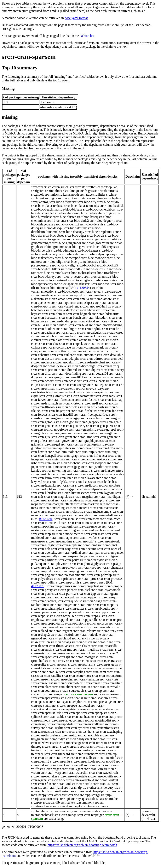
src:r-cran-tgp (68, 735)
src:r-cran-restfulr (62, 635)
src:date (80, 187)
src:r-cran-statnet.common (67, 720)
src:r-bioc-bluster (64, 217)
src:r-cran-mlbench (89, 530)
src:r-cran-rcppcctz (98, 612)
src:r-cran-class (52, 340)
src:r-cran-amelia (78, 299)
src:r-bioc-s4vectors (70, 277)
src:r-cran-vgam (73, 769)
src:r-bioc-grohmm (52, 247)
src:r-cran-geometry (72, 426)
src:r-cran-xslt (102, 784)
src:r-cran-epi (96, 385)
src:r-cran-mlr (112, 530)
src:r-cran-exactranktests (65, 392)
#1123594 (46, 519)
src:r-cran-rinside (83, 638)
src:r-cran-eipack (94, 381)
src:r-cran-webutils (101, 776)
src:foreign (72, 191)
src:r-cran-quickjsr (70, 601)
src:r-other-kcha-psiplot (91, 791)
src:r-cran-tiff (102, 739)
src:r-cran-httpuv (86, 452)
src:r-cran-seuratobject (69, 683)
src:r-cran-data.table (110, 355)
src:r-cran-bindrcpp (60, 321)
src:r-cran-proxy (42, 590)
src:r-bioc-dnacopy (72, 232)
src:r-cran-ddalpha (67, 359)
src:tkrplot (76, 806)
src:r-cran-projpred (93, 582)
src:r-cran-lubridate (44, 493)
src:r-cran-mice (110, 519)
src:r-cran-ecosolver (68, 381)
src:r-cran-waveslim (75, 773)
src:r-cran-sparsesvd (107, 694)
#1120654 (83, 288)
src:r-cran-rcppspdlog (45, 623)
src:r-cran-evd (85, 388)
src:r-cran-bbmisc (54, 314)
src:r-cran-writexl (107, 780)
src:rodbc (111, 799)
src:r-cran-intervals (52, 459)
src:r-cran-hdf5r (105, 448)
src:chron (54, 187)
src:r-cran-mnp (41, 534)
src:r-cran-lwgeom (102, 493)
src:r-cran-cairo (66, 332)
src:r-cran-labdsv (113, 474)
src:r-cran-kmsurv (79, 470)
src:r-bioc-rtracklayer (104, 273)
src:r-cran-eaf (93, 377)
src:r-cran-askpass (82, 303)
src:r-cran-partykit (92, 560)
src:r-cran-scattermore (77, 676)
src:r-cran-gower (59, 441)
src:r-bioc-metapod (68, 258)
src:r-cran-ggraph (80, 429)
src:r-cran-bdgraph (79, 314)
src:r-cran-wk (56, 780)
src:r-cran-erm (115, 385)
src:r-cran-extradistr (53, 396)
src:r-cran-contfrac (55, 351)
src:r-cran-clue (49, 344)
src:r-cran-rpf (61, 657)
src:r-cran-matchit (77, 508)
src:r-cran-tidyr (55, 739)
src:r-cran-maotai (42, 500)
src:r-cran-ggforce (56, 429)
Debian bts (87, 36)
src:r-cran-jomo (49, 467)
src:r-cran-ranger (61, 605)
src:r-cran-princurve (63, 579)
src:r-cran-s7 (50, 672)
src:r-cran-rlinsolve (55, 646)
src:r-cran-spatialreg (97, 698)
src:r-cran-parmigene (105, 556)
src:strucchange (41, 806)
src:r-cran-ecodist (43, 381)
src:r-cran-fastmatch (44, 403)
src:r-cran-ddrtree (92, 359)
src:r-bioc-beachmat (44, 209)
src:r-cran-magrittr (81, 497)
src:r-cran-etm (66, 388)
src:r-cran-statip (106, 717)
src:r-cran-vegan (50, 769)
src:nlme (97, 198)
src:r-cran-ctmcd (99, 351)
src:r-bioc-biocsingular (70, 213)
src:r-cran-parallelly (44, 556)
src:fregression (90, 191)
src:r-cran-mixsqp (89, 526)
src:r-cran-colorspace (57, 347)
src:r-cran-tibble (89, 735)
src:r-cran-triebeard (57, 754)
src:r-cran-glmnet (107, 433)
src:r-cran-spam (55, 694)
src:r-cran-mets (89, 519)
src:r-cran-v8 (74, 765)
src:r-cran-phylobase (45, 571)
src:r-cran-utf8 (105, 761)
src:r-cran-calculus (89, 332)
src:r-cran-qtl (108, 597)
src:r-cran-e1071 (72, 377)
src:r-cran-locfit (41, 489)
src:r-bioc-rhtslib (97, 269)
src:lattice (86, 194)
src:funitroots (109, 191)
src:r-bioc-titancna (56, 288)
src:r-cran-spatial (72, 698)
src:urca (103, 806)
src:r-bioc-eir (96, 235)
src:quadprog (40, 202)
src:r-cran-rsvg (104, 664)
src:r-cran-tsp (108, 754)
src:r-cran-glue (41, 437)
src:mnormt (65, 198)
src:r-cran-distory (113, 370)
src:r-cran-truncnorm (84, 754)
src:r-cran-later (63, 478)
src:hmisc (51, 194)
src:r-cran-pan (91, 553)
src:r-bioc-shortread (54, 280)
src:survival (60, 806)
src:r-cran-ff (90, 403)
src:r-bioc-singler (79, 280)
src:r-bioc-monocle (94, 258)
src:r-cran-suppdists (60, 724)
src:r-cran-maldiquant (108, 497)
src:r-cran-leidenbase (104, 482)
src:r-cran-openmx (84, 549)
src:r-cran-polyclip (100, 575)
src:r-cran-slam (41, 687)
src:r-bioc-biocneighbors (99, 209)
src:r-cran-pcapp (110, 564)
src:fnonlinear (54, 191)
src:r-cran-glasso (56, 433)
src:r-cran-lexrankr (44, 485)
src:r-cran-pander (113, 553)
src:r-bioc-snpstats (103, 280)
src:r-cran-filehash (92, 407)
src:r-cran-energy (75, 385)
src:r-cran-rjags (61, 642)
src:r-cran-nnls (41, 549)
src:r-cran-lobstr (110, 485)
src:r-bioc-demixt (67, 224)
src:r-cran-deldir (64, 362)
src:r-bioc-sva (100, 284)
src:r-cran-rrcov (55, 661)
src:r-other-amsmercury (98, 787)
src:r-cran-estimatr (43, 388)
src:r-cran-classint (75, 340)
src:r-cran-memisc (66, 519)
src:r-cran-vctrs (94, 765)
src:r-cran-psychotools (106, 590)
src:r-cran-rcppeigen (63, 616)
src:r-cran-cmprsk (71, 344)
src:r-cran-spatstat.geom (100, 702)
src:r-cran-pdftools (65, 567)
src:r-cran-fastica (86, 400)
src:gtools (38, 194)
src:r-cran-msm (94, 534)
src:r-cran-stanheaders (80, 717)
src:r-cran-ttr (39, 758)
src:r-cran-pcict (41, 567)
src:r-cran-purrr (41, 594)
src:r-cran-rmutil (84, 649)
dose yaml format (76, 18)
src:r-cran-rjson (82, 642)
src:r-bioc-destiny (75, 228)
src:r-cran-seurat (42, 683)
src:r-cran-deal (114, 359)
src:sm (99, 802)
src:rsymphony (84, 802)
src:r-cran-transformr (87, 750)
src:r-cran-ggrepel (104, 429)
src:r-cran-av (103, 303)
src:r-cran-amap (55, 299)
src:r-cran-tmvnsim (93, 746)
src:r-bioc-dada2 (78, 221)
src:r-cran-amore (101, 299)
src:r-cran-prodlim (43, 582)
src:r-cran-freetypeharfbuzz (92, 415)
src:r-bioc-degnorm (102, 221)
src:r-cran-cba (64, 336)
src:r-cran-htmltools (61, 452)
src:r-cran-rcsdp (97, 623)
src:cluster (68, 187)
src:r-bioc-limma (73, 254)
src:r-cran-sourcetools (70, 691)
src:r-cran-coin (93, 344)
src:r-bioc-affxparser (63, 202)
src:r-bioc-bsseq (87, 217)
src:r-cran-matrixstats (104, 508)
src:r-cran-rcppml (57, 620)
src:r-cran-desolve (55, 366)
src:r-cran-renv (107, 631)
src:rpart (37, 802)
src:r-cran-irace (97, 459)
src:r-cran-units (60, 761)
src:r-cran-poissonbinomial (69, 575)
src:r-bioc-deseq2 (51, 228)
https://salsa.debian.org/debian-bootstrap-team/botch (82, 845)
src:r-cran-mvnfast (85, 538)
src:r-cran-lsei (113, 489)
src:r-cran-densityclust (90, 362)
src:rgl (96, 795)
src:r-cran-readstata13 (74, 627)
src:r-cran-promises (59, 586)
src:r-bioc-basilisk (112, 206)
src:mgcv (51, 198)
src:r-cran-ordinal (69, 553)
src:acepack (39, 187)
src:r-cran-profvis (68, 582)
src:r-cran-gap (71, 418)
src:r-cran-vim (93, 769)
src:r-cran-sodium (43, 691)
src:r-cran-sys (73, 728)
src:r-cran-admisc (96, 295)
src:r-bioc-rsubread (77, 273)
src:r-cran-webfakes (44, 776)
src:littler (99, 194)
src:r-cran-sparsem (29, 57)
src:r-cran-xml (61, 784)
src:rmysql (78, 799)
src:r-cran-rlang (103, 642)
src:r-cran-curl (60, 355)
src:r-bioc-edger (76, 235)
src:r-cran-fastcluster (61, 400)
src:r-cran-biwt (78, 325)
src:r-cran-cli (96, 340)
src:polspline (113, 198)
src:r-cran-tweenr (60, 758)
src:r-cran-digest (42, 370)
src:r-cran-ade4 (112, 291)
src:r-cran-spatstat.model (74, 705)
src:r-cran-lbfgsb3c (56, 482)
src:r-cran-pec (87, 567)
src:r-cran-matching (52, 508)
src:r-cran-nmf (87, 545)
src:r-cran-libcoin (87, 485)
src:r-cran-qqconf (87, 597)
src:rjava (37, 799)
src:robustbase (95, 799)
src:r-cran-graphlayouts (86, 441)
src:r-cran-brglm (67, 329)
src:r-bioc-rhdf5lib (73, 269)
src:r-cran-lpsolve (91, 489)
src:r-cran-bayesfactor (60, 310)
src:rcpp (85, 795)
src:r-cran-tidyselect (79, 739)
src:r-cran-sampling (72, 672)
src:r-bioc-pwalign (64, 265)
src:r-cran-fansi (105, 396)
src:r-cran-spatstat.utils (46, 713)
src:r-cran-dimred (65, 370)
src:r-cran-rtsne (57, 668)
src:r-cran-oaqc (61, 549)
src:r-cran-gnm (103, 437)
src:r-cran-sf (92, 683)
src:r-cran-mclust (67, 511)
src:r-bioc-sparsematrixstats (72, 284)
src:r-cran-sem (41, 679)
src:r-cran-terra (58, 732)
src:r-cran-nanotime (59, 541)
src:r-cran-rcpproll (111, 620)
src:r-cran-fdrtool (70, 403)
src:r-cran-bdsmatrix (105, 314)
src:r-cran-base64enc (66, 306)
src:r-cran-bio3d (84, 321)
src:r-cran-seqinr (62, 679)
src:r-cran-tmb (70, 746)
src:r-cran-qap (87, 594)
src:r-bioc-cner (57, 221)
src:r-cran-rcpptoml (73, 623)
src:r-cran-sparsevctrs (45, 698)
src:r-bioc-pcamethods (79, 262)
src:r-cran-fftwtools (44, 407)
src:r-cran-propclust (86, 586)
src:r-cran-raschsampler (47, 608)
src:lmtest (38, 198)
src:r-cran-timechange (67, 743)
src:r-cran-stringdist (98, 720)
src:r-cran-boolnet (43, 329)
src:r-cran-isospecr (94, 463)
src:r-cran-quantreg (44, 601)
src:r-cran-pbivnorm (56, 564)
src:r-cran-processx (110, 579)
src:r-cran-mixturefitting (60, 530)
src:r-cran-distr (41, 373)
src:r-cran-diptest (89, 370)
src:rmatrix (51, 799)
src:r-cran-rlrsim (79, 646)
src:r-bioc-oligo (53, 262)
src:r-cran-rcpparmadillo (69, 612)
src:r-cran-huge (108, 452)
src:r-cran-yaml (53, 787)
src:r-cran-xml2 (82, 784)
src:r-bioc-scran (94, 277)
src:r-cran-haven (83, 448)
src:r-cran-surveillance (89, 724)
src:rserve (67, 802)
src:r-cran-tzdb (82, 758)
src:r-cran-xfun (41, 784)
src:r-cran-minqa (65, 526)
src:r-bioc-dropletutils (100, 232)
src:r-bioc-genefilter (53, 239)
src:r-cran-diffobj (108, 366)
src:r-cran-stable (54, 717)
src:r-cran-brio (112, 329)
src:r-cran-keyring (54, 470)
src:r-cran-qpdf (65, 597)
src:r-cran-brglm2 (90, 329)
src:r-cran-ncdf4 (84, 541)
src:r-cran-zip (73, 787)
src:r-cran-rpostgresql (85, 657)
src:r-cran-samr (96, 672)
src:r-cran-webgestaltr (73, 776)
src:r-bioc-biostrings (99, 213)
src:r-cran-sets (109, 679)
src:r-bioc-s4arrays (44, 277)
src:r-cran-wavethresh (103, 773)
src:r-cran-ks (66, 474)
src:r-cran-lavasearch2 (88, 478)
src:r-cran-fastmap (110, 400)
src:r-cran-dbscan (43, 359)
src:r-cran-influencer (94, 456)
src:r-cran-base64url (93, 306)
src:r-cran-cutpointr (83, 355)
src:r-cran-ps (62, 590)
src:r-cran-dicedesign (82, 366)
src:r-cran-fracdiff (61, 415)
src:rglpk (107, 795)
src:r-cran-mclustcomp (95, 511)
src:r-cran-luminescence (73, 493)
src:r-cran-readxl (100, 627)
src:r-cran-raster (74, 608)
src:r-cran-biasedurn (95, 318)
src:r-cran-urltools (83, 761)
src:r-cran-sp (94, 691)
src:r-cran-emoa (52, 385)
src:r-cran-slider (63, 687)
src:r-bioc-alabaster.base (47, 206)
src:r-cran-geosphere (100, 426)
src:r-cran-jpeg (70, 467)
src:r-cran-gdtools (43, 422)
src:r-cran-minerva (103, 523)
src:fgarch (38, 191)
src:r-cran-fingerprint (56, 411)
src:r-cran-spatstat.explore (66, 702)
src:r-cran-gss (70, 444)
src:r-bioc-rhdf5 (107, 265)
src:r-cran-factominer (81, 396)
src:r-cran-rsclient (78, 661)
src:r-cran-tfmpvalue (45, 735)
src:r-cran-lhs (66, 485)
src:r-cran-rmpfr (42, 649)
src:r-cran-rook (81, 653)
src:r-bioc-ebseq (54, 235)
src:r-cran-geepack (87, 422)
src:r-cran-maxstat (43, 511)
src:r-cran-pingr (70, 571)
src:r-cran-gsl (51, 444)
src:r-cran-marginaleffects (56, 504)
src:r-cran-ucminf (104, 758)
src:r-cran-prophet (112, 586)
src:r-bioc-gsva (75, 247)
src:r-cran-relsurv (84, 631)
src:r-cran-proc (87, 579)
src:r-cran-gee (65, 422)
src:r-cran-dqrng (50, 377)
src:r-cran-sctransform (107, 676)
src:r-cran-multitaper (58, 538)
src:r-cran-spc (71, 713)
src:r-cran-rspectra (102, 661)
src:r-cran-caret (113, 332)
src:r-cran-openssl (109, 549)
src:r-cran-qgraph (43, 597)
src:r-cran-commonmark (88, 347)
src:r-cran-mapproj (93, 500)
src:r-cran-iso (47, 463)
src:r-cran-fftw (108, 403)
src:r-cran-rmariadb (104, 646)
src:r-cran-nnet (108, 545)
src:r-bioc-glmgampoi (66, 243)
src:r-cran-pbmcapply (84, 564)
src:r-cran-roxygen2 (105, 653)
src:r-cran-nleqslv (43, 545)
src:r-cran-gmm (62, 437)
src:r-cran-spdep (92, 713)
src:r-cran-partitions (44, 560)
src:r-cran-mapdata (67, 500)
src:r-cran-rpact (41, 657)
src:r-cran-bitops (56, 325)
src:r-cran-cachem (43, 332)
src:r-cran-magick (56, 497)
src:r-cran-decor (42, 362)
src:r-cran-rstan (57, 664)
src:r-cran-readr (49, 627)
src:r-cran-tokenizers (59, 750)
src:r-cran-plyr (109, 571)
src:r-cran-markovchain (90, 504)
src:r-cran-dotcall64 (95, 373)
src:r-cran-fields (68, 407)
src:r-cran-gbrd (111, 418)
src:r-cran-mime (79, 523)
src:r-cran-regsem (60, 631)
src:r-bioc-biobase (70, 209)
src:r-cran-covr (78, 351)
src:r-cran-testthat (81, 732)
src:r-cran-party (68, 560)
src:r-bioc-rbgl (87, 265)
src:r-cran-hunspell (44, 456)
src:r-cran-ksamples (88, 474)
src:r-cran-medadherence (106, 515)
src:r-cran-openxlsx (44, 553)
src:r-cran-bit (104, 321)
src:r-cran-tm (51, 746)
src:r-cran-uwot (55, 765)
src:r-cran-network (107, 541)
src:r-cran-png (40, 575)
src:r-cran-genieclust (45, 426)
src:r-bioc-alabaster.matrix (81, 206)
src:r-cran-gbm (91, 418)
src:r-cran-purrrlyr (64, 594)
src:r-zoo (73, 795)
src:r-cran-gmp (83, 437)
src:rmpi (64, 799)
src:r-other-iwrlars (62, 791)
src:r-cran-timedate (95, 743)
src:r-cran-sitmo (112, 683)
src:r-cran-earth (113, 377)
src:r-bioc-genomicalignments (87, 239)
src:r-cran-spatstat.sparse (69, 709)
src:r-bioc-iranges (87, 250)
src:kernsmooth (69, 194)
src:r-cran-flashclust (84, 411)
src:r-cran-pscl (81, 590)
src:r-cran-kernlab (86, 811)
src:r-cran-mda (79, 515)
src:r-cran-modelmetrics (67, 534)
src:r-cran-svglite (52, 728)
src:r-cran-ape (60, 303)
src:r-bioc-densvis (92, 224)
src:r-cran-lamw (42, 478)
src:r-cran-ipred (76, 459)
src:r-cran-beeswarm (45, 318)
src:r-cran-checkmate (88, 336)
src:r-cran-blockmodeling (105, 325)
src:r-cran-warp (51, 773)
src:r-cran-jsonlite (92, 467)
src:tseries (90, 806)
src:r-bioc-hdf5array (99, 247)
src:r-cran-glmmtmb (81, 433)
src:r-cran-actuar (91, 291)
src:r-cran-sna (83, 687)
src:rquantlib (51, 802)
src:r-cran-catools (43, 336)
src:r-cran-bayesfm (88, 310)
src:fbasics (93, 187)
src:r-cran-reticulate (88, 635)
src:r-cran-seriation (86, 679)
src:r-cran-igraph (68, 456)
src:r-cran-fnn (107, 411)
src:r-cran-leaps (79, 482)
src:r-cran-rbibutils (98, 608)
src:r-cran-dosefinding (66, 373)
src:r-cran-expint (93, 392)
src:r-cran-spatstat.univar (103, 709)
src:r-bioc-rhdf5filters (45, 269)
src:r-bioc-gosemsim (95, 243)
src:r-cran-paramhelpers (74, 556)
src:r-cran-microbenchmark (49, 523)
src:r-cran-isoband (69, 463)
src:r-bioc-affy (87, 202)
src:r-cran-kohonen (44, 474)
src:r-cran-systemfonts (98, 728)
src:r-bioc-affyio (108, 202)
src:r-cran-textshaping (108, 732)
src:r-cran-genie (111, 422)
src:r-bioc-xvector (67, 291)
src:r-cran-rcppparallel (84, 620)
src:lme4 (112, 194)
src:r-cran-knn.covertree (107, 470)
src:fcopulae (109, 187)
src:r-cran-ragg (93, 601)
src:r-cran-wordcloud (80, 780)
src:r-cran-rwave (79, 668)
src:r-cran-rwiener (102, 668)
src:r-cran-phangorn (110, 567)
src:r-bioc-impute (63, 250)
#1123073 (38, 586)
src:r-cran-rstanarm (81, 664)
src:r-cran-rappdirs (106, 605)
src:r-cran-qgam (107, 594)
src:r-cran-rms (63, 649)
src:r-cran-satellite (49, 676)
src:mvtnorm (82, 198)
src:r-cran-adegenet (44, 295)
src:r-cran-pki (90, 571)
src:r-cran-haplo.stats (57, 448)
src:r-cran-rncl (105, 649)
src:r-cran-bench (70, 318)
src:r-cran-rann (83, 605)
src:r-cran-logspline (66, 489)
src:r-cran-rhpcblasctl (57, 638)
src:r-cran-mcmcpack (54, 515)
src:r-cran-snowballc (106, 687)
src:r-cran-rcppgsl (89, 616)
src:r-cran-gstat (90, 444)
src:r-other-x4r (57, 795)
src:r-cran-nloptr (66, 545)
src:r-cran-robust (59, 653)
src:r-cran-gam (51, 418)
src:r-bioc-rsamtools (50, 273)
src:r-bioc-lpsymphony (100, 254)
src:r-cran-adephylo (71, 295)
